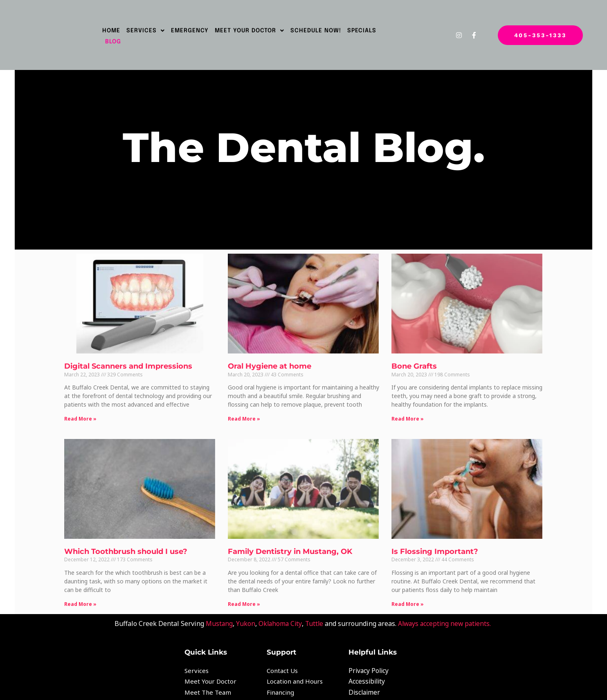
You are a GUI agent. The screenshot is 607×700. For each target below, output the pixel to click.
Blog (113, 42)
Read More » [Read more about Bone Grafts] (406, 416)
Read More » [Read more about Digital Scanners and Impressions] (86, 416)
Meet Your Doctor (250, 31)
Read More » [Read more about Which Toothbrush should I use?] (86, 599)
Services (146, 31)
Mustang (217, 618)
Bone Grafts (412, 364)
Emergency (190, 31)
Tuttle (313, 618)
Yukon (243, 618)
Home (111, 31)
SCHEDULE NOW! (316, 31)
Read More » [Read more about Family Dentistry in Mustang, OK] (246, 599)
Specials (362, 31)
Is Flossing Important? (433, 546)
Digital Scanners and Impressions (134, 364)
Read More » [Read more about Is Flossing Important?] (406, 599)
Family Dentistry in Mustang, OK (292, 546)
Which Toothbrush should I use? (132, 546)
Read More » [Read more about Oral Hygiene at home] (246, 416)
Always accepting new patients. (446, 618)
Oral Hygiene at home (272, 364)
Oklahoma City (278, 618)
